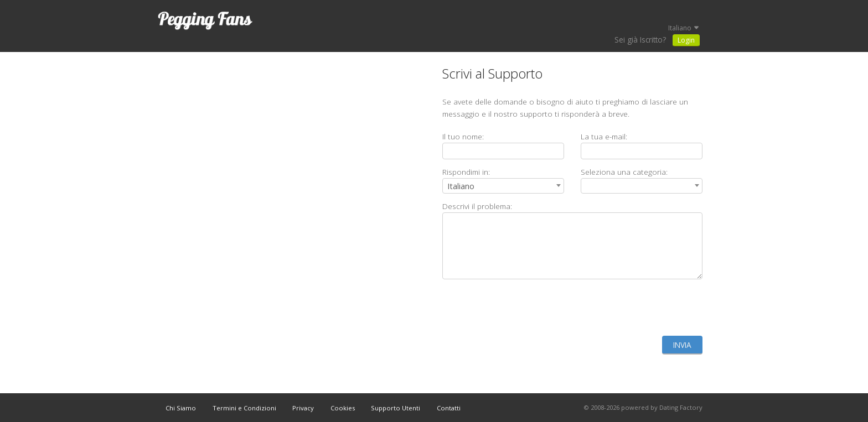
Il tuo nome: (463, 136)
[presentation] (618, 308)
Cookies (343, 408)
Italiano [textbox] (461, 186)
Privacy (303, 408)
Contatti (449, 408)
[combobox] (503, 186)
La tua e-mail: (604, 136)
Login (686, 40)
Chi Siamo (181, 408)
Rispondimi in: (466, 172)
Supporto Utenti (396, 408)
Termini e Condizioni (244, 408)
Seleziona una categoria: (624, 172)
